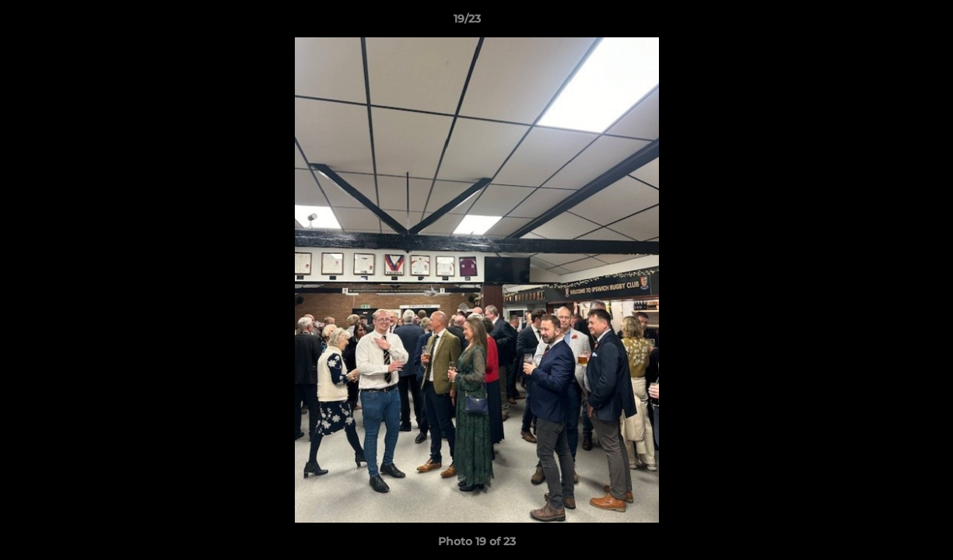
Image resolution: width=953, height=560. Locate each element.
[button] (888, 23)
